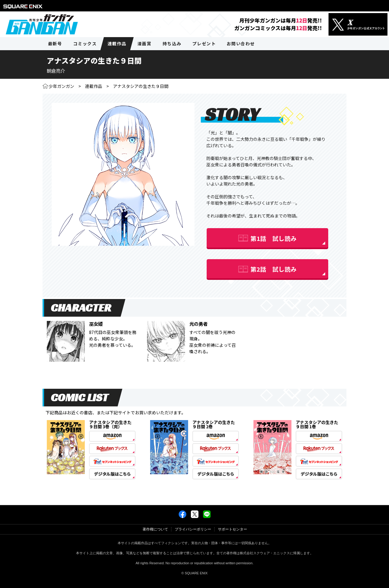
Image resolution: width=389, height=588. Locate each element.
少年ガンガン (61, 86)
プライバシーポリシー (193, 529)
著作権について (155, 529)
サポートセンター (232, 529)
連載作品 (94, 86)
